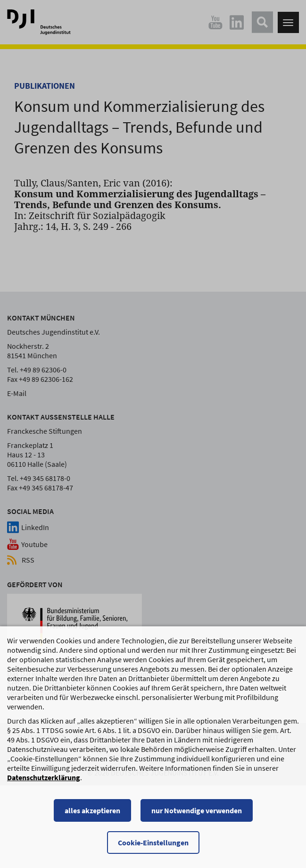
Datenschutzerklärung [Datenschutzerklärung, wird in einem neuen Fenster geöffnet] (44, 784)
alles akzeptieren (92, 817)
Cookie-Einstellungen (153, 849)
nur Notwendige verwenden (197, 817)
